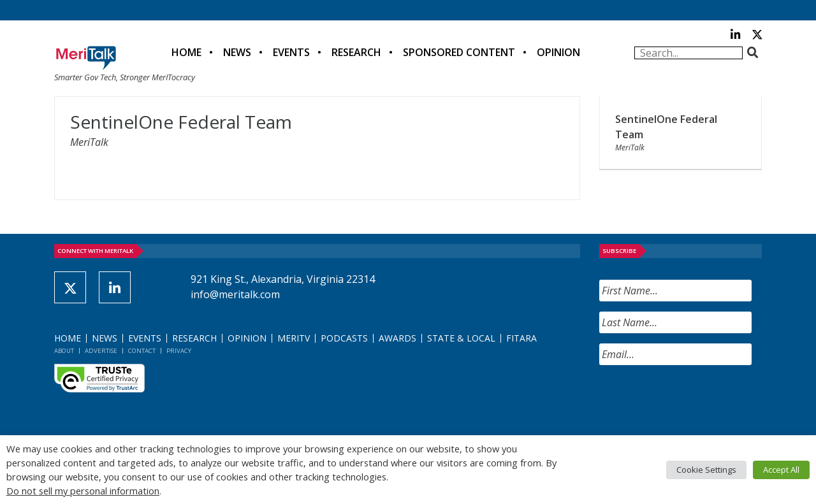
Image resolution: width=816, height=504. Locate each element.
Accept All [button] (781, 470)
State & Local (461, 338)
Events (291, 52)
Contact (142, 351)
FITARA (521, 338)
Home (186, 52)
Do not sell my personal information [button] (83, 491)
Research (356, 52)
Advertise (101, 351)
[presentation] (696, 400)
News (237, 52)
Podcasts (344, 338)
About (64, 351)
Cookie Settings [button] (706, 470)
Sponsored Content (459, 52)
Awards (397, 338)
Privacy (179, 351)
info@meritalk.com (235, 294)
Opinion (558, 52)
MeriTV (294, 338)
